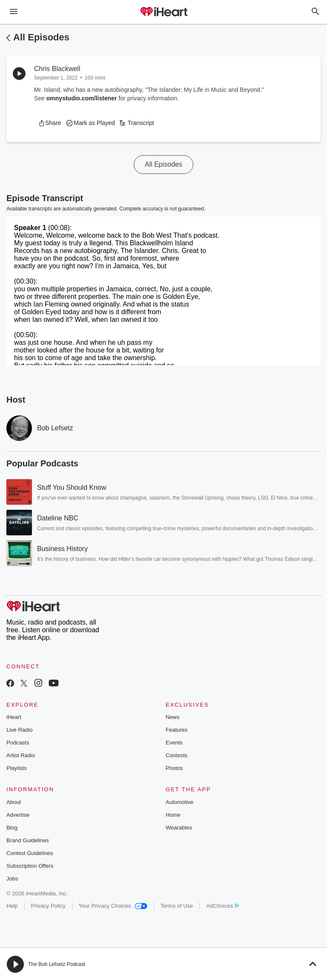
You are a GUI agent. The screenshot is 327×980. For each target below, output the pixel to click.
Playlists (17, 768)
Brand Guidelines (28, 840)
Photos (174, 768)
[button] (50, 123)
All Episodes (41, 37)
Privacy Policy (48, 906)
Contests (176, 755)
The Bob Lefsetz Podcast (57, 964)
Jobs (12, 879)
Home (173, 815)
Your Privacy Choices (113, 906)
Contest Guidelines (30, 853)
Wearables (179, 828)
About (14, 802)
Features (176, 730)
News (173, 717)
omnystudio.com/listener (82, 98)
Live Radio (19, 730)
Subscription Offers (30, 866)
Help (12, 906)
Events (174, 743)
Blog (12, 828)
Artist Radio (21, 755)
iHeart (14, 717)
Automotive (179, 802)
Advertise (18, 815)
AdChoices (222, 906)
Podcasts (18, 743)
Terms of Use (177, 906)
